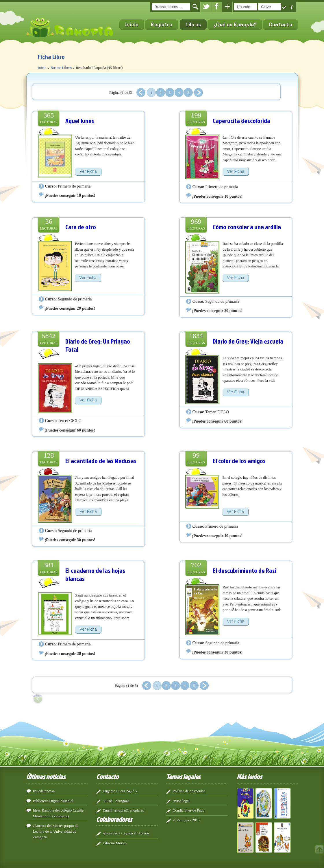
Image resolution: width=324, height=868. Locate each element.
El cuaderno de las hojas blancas (95, 574)
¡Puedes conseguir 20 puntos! (70, 308)
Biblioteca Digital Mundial (53, 801)
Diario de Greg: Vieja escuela (248, 341)
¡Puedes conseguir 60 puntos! (70, 430)
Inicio (132, 24)
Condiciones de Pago (189, 810)
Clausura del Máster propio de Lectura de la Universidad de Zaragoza (56, 831)
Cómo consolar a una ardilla (247, 227)
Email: (108, 810)
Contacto (281, 24)
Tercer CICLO (70, 421)
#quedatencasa (44, 791)
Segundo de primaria (75, 299)
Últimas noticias (46, 777)
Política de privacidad (189, 791)
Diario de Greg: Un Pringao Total (98, 345)
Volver (37, 696)
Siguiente (198, 92)
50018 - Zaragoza (116, 801)
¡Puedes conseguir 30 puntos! (70, 540)
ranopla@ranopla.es (129, 810)
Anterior (141, 92)
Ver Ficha (88, 171)
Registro (162, 24)
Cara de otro (81, 227)
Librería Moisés (115, 843)
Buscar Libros (61, 68)
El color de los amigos (239, 461)
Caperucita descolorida (241, 121)
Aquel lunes (80, 121)
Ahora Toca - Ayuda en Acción (126, 833)
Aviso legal (181, 801)
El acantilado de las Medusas (101, 461)
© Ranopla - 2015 (186, 820)
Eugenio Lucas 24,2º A (120, 791)
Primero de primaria (74, 186)
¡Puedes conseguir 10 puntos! (70, 195)
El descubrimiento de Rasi (245, 570)
